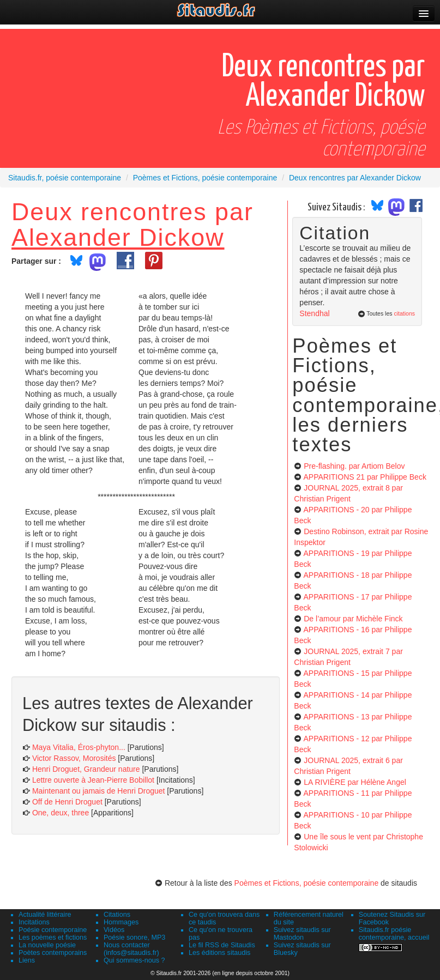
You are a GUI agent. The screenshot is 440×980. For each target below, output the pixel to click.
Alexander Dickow (118, 237)
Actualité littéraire (45, 915)
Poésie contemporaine (53, 930)
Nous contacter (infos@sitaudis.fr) (131, 949)
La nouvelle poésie (47, 945)
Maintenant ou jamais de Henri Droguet (99, 791)
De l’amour (353, 619)
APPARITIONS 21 (364, 477)
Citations (117, 915)
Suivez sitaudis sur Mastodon (302, 934)
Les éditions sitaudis (219, 953)
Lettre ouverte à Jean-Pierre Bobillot (93, 780)
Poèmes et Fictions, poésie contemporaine (307, 883)
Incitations (34, 922)
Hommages (121, 922)
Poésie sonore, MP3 (134, 937)
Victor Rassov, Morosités (74, 758)
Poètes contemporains (53, 953)
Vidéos (114, 930)
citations (404, 313)
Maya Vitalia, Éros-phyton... (79, 747)
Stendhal (314, 313)
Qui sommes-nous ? (134, 960)
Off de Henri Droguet (67, 802)
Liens (27, 960)
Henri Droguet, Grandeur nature (86, 769)
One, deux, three (61, 813)
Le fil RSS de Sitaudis (222, 945)
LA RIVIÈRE (355, 782)
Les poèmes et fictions (53, 937)
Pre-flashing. (354, 466)
